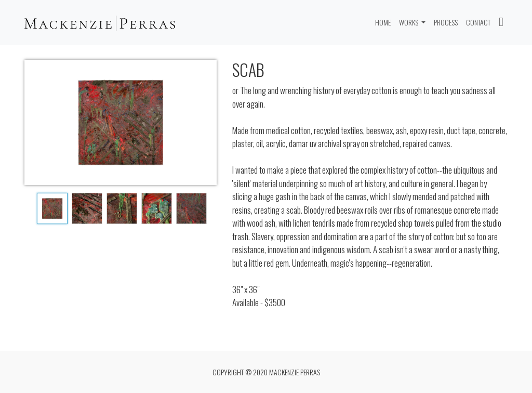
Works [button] (409, 22)
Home (385, 22)
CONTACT (478, 22)
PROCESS (446, 22)
